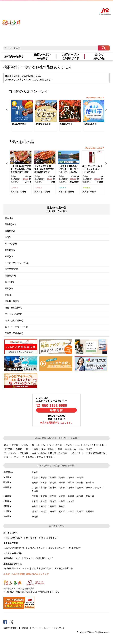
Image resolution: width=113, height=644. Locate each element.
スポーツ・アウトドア (14, 457)
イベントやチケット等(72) (17, 263)
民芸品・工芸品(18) (14, 333)
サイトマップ (59, 628)
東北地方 (7, 477)
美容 (60, 449)
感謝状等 (24, 453)
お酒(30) (9, 256)
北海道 (35, 472)
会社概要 (25, 628)
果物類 (15, 445)
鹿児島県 (15, 192)
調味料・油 (71, 449)
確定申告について (12, 558)
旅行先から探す (14, 56)
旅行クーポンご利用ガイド (71, 57)
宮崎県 (80, 511)
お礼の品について (36, 548)
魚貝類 (25, 445)
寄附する (84, 5)
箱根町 (71, 192)
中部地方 (7, 487)
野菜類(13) (10, 250)
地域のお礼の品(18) (14, 320)
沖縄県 (35, 517)
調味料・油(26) (12, 301)
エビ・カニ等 (56, 445)
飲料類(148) (10, 276)
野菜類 (69, 445)
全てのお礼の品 (99, 57)
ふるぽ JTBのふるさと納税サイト (12, 20)
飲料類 (19, 449)
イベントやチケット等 (94, 445)
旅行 (6, 445)
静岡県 (98, 488)
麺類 (36, 449)
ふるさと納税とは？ (13, 538)
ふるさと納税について (14, 548)
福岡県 (35, 511)
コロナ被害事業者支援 (95, 453)
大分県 (71, 511)
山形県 (71, 478)
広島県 (62, 501)
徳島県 (35, 506)
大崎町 (23, 192)
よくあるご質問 (65, 5)
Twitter (12, 622)
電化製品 (50, 457)
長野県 (80, 488)
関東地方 (63, 188)
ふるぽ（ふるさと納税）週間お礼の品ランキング (26, 574)
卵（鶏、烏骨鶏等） (59, 453)
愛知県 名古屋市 (43, 124)
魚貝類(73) (10, 231)
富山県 (44, 488)
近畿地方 (87, 188)
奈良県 (80, 496)
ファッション (10, 453)
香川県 (44, 506)
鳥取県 (35, 501)
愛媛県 (53, 506)
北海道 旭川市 (90, 124)
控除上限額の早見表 (42, 568)
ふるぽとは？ (53, 538)
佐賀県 (44, 511)
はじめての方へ (53, 5)
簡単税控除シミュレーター (16, 568)
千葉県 (71, 483)
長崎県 (53, 511)
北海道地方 (8, 472)
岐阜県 (89, 488)
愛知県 (35, 491)
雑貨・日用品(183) (13, 308)
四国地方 (7, 506)
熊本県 (62, 511)
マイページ (75, 5)
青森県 (35, 478)
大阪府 (62, 496)
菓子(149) (9, 282)
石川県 (53, 488)
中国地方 (7, 501)
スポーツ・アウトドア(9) (16, 327)
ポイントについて (57, 548)
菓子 (28, 449)
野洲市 (93, 192)
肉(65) (8, 237)
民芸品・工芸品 (35, 457)
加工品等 (8, 449)
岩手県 (44, 478)
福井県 (62, 488)
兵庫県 (71, 496)
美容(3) (8, 295)
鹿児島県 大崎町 (19, 124)
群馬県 (53, 483)
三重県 (35, 496)
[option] (21, 116)
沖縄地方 (7, 516)
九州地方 (15, 188)
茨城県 (35, 483)
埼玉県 (62, 483)
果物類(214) (10, 224)
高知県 (62, 506)
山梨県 (71, 488)
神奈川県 (63, 192)
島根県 (44, 501)
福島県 (80, 478)
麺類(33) (9, 288)
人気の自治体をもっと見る (94, 98)
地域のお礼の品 (39, 453)
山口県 (71, 501)
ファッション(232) (13, 314)
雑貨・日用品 (86, 449)
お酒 (78, 445)
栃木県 (44, 483)
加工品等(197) (11, 269)
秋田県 (62, 478)
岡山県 (53, 501)
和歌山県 (90, 496)
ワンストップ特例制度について (39, 558)
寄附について (75, 548)
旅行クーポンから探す (42, 57)
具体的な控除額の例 (64, 568)
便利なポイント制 (34, 538)
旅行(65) (9, 218)
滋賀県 (85, 192)
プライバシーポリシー (41, 628)
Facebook (5, 622)
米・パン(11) (11, 244)
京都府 (53, 496)
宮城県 (53, 478)
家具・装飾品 (48, 449)
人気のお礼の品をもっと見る (93, 148)
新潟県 (35, 488)
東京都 (80, 483)
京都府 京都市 (66, 124)
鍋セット (77, 453)
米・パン (41, 445)
